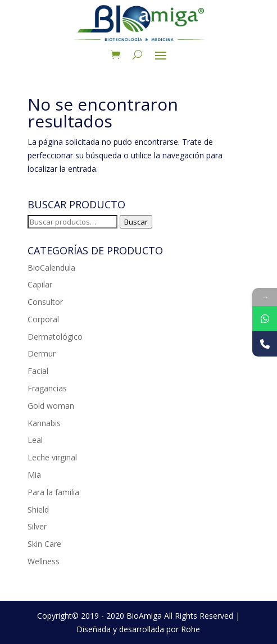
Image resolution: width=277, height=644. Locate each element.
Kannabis (44, 423)
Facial (38, 371)
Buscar (136, 222)
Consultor (45, 302)
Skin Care (44, 544)
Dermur (42, 353)
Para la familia (53, 492)
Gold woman (51, 406)
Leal (35, 440)
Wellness (44, 561)
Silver (37, 526)
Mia (34, 475)
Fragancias (47, 388)
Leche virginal (52, 457)
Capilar (40, 284)
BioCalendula (51, 268)
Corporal (43, 319)
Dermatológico (55, 337)
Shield (38, 510)
